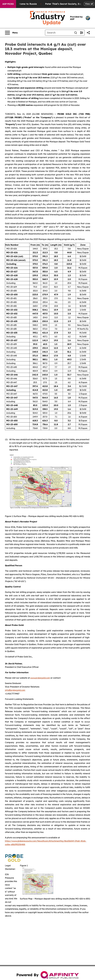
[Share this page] (88, 33)
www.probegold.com (40, 678)
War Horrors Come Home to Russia (25, 4)
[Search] (59, 33)
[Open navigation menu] (11, 33)
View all (89, 4)
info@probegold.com (15, 690)
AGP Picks (8, 4)
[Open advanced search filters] (82, 33)
